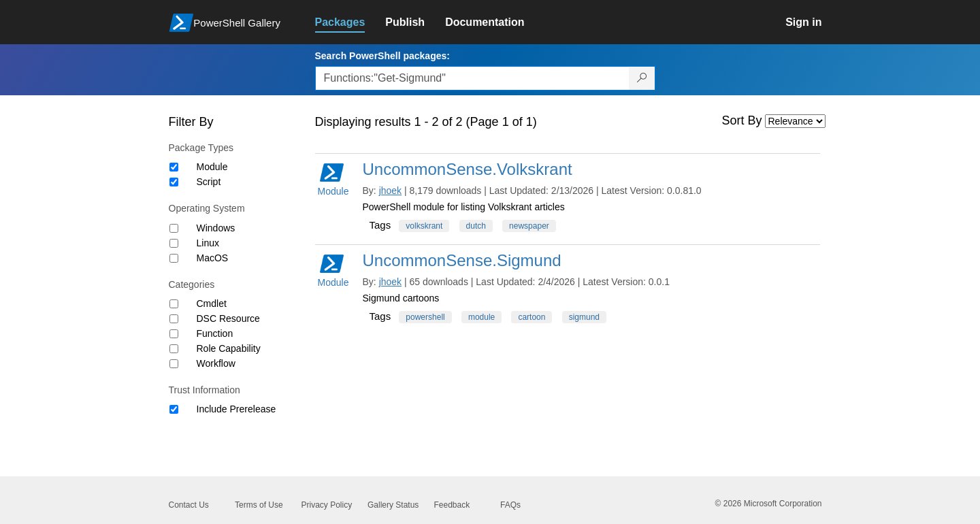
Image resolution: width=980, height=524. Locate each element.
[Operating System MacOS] (174, 258)
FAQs (510, 505)
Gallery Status (393, 505)
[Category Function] (174, 334)
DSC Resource (228, 318)
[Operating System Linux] (174, 243)
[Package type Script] (174, 182)
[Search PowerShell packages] (642, 78)
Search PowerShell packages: (382, 56)
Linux (208, 243)
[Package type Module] (174, 167)
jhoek (390, 191)
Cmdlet (212, 304)
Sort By (742, 120)
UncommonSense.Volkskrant (468, 169)
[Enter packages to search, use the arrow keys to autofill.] (472, 78)
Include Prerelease (236, 409)
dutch (476, 226)
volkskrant (424, 226)
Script (209, 182)
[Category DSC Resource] (174, 319)
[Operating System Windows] (174, 228)
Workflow (216, 363)
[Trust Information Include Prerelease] (174, 409)
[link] (350, 22)
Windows (216, 228)
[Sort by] (795, 121)
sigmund (584, 317)
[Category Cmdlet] (174, 304)
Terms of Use (259, 505)
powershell (425, 317)
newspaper (529, 226)
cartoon (532, 317)
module (481, 317)
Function (215, 333)
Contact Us (189, 505)
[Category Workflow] (174, 364)
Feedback (452, 505)
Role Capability (229, 348)
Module (212, 167)
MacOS (213, 258)
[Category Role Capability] (174, 349)
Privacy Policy (327, 505)
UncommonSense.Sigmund (462, 260)
